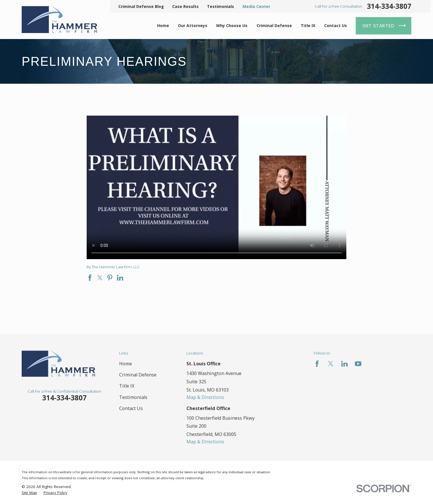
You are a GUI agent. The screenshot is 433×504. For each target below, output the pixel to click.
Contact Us (131, 408)
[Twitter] (331, 364)
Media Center (256, 6)
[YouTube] (358, 364)
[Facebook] (317, 364)
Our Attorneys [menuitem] (193, 25)
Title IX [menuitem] (308, 25)
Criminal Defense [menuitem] (274, 25)
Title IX (127, 386)
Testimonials (220, 6)
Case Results (185, 6)
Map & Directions (205, 397)
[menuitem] (29, 493)
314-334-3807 (389, 6)
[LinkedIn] (344, 364)
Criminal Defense (138, 375)
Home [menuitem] (163, 25)
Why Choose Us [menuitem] (232, 25)
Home (126, 364)
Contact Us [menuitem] (336, 25)
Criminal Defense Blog (141, 6)
